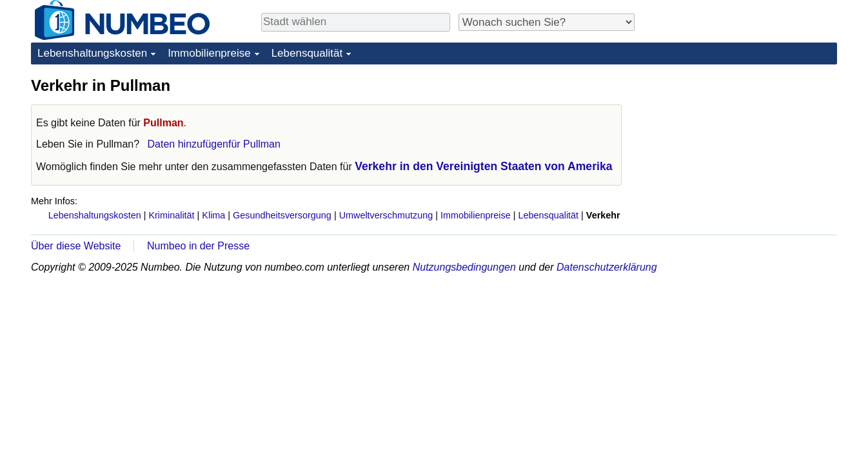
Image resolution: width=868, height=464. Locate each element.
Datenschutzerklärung (607, 267)
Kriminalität (171, 215)
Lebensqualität (307, 53)
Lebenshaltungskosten (92, 53)
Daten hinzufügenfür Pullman (214, 144)
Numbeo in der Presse (198, 246)
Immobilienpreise (209, 53)
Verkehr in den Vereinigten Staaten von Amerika (483, 166)
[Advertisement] (740, 156)
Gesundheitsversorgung (282, 215)
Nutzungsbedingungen (464, 267)
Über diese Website (76, 246)
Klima (213, 215)
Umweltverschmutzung (386, 215)
